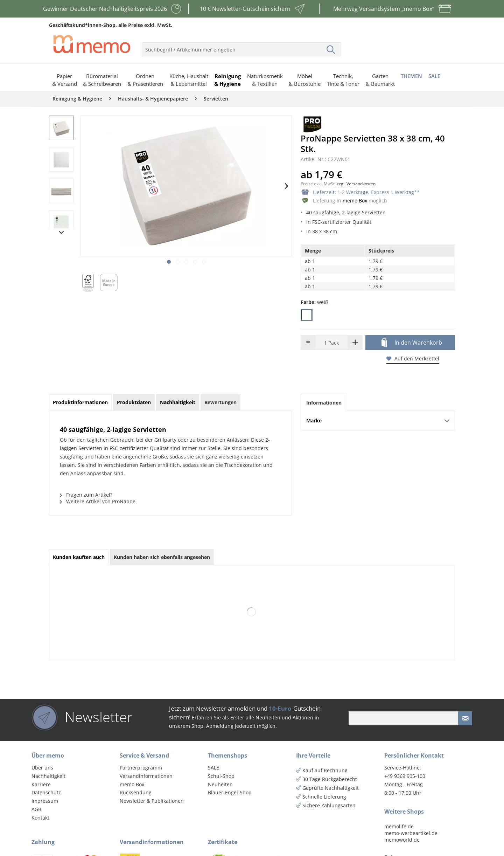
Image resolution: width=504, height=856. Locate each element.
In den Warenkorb (412, 343)
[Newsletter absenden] (465, 718)
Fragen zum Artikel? (86, 495)
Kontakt (40, 818)
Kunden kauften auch (79, 557)
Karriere (41, 784)
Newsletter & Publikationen (152, 801)
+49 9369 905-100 (405, 776)
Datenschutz (46, 792)
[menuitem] (241, 47)
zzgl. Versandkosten (356, 184)
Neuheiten (220, 784)
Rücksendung (136, 792)
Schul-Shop (221, 776)
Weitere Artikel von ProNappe (98, 501)
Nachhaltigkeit (48, 776)
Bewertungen (220, 402)
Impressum (45, 801)
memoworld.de (402, 840)
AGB (36, 809)
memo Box (355, 201)
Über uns (42, 768)
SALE (213, 768)
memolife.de (399, 826)
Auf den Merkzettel (413, 358)
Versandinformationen (146, 776)
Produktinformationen (80, 402)
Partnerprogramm (141, 768)
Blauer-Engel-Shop (230, 792)
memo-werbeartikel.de (411, 833)
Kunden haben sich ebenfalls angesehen (162, 557)
